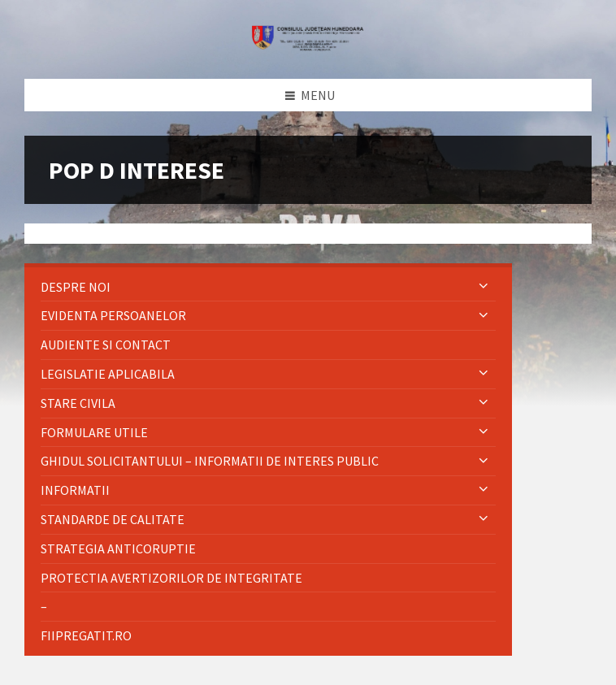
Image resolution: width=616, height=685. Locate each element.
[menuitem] (268, 287)
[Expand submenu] (484, 287)
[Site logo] (308, 46)
